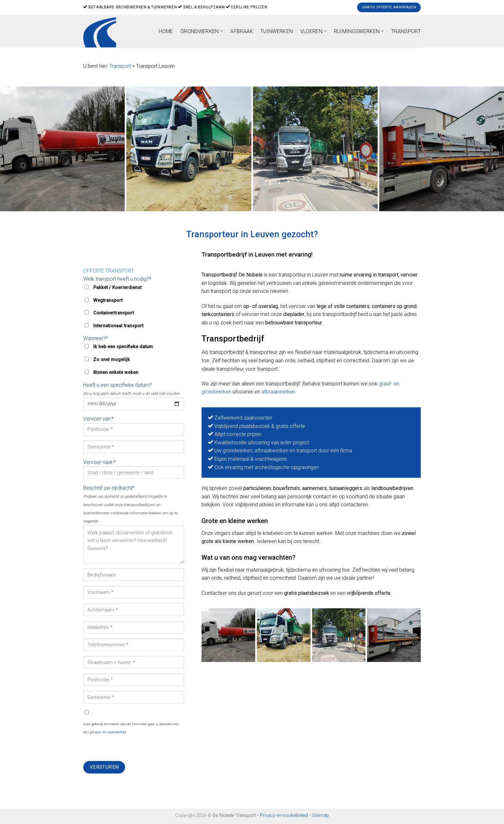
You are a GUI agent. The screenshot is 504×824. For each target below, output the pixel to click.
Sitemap (320, 815)
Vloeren (314, 31)
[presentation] (132, 748)
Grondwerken (202, 31)
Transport (406, 31)
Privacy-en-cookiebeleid (284, 815)
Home (166, 31)
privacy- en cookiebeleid (108, 732)
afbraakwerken (278, 392)
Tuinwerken (277, 31)
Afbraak (242, 31)
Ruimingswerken (359, 31)
